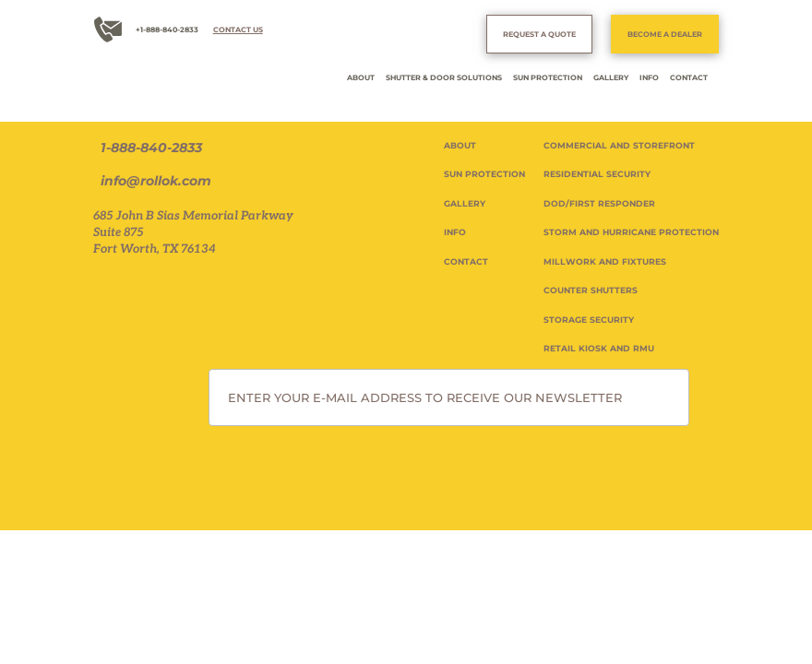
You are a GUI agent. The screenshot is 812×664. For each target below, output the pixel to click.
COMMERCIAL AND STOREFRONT (619, 145)
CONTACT (689, 77)
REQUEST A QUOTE (539, 34)
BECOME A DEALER (665, 34)
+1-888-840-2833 (167, 30)
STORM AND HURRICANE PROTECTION (631, 232)
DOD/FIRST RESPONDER (599, 203)
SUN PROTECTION (548, 77)
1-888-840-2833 (151, 148)
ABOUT (361, 77)
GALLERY (611, 77)
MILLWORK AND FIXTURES (605, 261)
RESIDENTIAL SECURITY (597, 174)
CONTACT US (238, 30)
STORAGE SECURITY (589, 320)
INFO (649, 77)
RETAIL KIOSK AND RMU (599, 348)
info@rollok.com (156, 181)
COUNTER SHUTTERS (591, 290)
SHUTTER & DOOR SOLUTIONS (444, 77)
